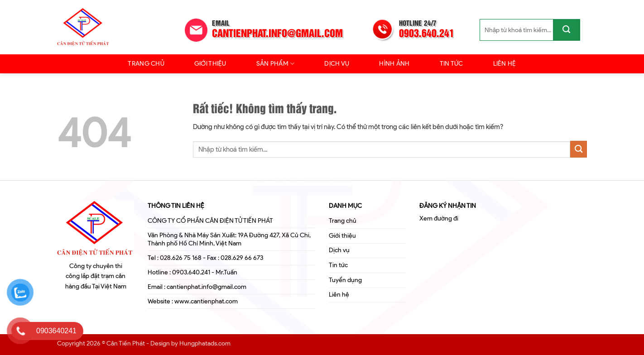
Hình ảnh (394, 64)
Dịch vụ (337, 64)
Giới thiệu (210, 64)
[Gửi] (566, 30)
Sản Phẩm (276, 64)
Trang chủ (146, 64)
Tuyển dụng (345, 280)
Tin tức (452, 64)
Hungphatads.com (205, 343)
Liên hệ (505, 64)
